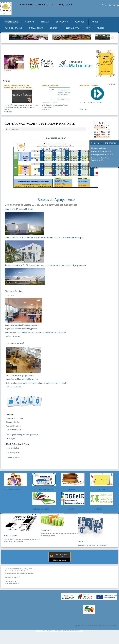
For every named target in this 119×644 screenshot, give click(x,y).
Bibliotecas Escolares (14, 304)
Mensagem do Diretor (99, 160)
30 (109, 147)
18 (97, 145)
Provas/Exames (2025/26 (43, 502)
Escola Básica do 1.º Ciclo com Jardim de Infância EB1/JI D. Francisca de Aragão (44, 250)
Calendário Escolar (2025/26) (101, 164)
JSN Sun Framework (75, 643)
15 (106, 143)
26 (100, 147)
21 (104, 145)
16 (109, 143)
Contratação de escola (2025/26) (102, 167)
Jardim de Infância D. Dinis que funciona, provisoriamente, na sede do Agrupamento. (45, 278)
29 (106, 147)
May (100, 135)
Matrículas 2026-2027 (51, 98)
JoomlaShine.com (58, 643)
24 (95, 147)
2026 (104, 135)
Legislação (68, 502)
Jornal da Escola (10, 548)
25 (97, 147)
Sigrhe (96, 521)
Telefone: (9, 442)
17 (95, 145)
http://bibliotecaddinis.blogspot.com (24, 341)
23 (109, 145)
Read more (8, 124)
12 (100, 143)
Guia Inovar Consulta (89, 98)
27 (102, 147)
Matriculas (98, 502)
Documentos (46, 542)
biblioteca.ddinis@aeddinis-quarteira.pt (24, 337)
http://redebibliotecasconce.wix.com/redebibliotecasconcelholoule (41, 345)
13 (102, 143)
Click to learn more (59, 572)
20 (102, 145)
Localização (10, 451)
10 (95, 143)
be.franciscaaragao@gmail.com (23, 388)
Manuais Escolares (41, 521)
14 (104, 143)
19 (100, 145)
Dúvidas (82, 554)
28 (104, 147)
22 (106, 145)
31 (95, 149)
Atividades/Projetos (12, 502)
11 (97, 143)
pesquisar (16, 348)
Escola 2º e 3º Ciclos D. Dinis (19, 221)
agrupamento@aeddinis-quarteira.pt (25, 447)
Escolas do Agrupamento (56, 212)
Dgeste (68, 521)
